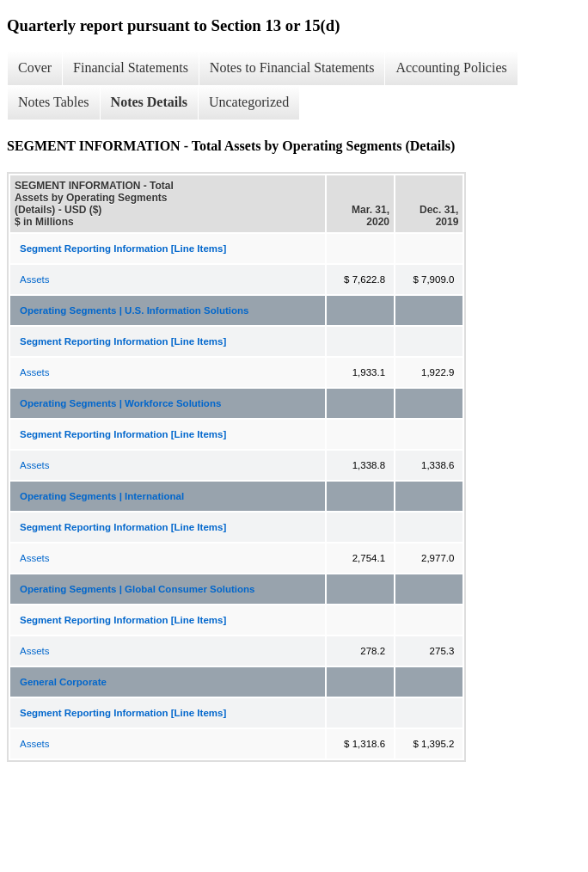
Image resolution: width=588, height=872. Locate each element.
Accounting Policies (451, 68)
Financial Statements (131, 68)
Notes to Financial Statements (292, 68)
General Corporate (63, 682)
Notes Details (149, 102)
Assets (35, 279)
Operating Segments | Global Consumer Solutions (138, 589)
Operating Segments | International (102, 496)
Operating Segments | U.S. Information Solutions (134, 310)
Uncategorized (249, 102)
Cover (35, 68)
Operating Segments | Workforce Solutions (120, 403)
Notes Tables (54, 102)
